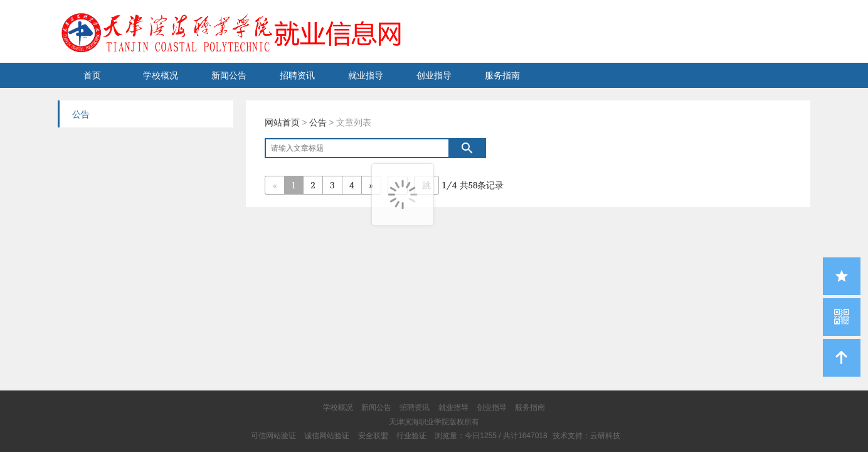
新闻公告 (229, 75)
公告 (318, 122)
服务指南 (502, 75)
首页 (92, 75)
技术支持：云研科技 (586, 436)
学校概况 (161, 75)
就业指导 (366, 75)
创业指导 (434, 75)
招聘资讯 (297, 75)
